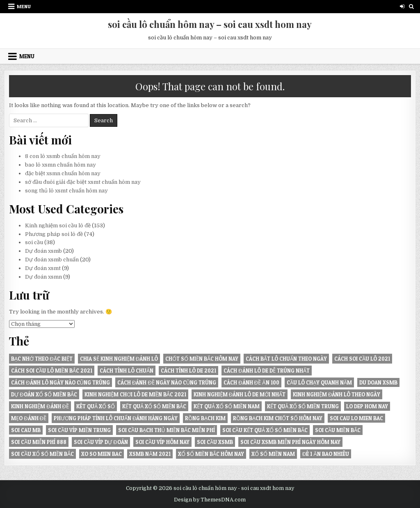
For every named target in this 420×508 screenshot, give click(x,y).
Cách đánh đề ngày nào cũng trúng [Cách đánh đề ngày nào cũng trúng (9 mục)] (167, 382)
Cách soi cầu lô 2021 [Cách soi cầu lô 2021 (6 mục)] (362, 359)
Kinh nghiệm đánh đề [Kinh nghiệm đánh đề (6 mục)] (40, 406)
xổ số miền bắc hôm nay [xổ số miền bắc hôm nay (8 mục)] (211, 454)
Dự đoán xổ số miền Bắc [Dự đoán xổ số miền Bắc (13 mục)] (44, 394)
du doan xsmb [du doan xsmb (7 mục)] (378, 382)
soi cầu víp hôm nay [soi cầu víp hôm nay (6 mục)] (162, 442)
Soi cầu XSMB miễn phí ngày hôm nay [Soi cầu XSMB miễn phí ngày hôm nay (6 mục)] (290, 442)
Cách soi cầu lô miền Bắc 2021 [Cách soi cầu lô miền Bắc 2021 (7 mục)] (52, 371)
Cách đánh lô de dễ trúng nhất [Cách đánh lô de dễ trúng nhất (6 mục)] (266, 371)
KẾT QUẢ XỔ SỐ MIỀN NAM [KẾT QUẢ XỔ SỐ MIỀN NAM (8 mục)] (227, 406)
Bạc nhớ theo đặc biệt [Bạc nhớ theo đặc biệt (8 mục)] (42, 359)
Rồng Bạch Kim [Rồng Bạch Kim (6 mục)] (205, 418)
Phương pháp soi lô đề (54, 234)
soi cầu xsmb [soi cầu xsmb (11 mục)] (215, 442)
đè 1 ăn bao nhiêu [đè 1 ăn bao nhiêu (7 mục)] (326, 454)
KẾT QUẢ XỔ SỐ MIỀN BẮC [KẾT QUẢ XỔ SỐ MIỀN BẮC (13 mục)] (154, 406)
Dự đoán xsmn (43, 277)
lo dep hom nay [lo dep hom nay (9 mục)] (367, 406)
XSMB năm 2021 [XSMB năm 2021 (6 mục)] (150, 454)
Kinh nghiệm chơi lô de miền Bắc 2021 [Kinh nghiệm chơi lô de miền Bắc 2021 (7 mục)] (135, 394)
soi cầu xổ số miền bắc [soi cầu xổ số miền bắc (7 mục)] (42, 454)
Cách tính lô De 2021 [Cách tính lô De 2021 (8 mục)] (188, 371)
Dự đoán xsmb (43, 251)
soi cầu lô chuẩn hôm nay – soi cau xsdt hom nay (210, 24)
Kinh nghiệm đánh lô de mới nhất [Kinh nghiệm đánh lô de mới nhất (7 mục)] (240, 394)
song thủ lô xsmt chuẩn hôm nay (66, 191)
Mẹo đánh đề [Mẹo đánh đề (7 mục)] (29, 418)
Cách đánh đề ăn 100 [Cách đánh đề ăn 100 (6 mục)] (251, 382)
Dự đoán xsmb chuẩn (52, 260)
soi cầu (34, 242)
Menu (24, 6)
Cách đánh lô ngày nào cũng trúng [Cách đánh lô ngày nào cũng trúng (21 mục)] (60, 382)
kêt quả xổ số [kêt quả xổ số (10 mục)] (96, 406)
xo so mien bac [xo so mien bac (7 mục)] (102, 454)
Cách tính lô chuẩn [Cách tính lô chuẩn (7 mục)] (127, 371)
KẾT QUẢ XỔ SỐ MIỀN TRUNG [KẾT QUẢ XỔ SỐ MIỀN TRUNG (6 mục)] (303, 406)
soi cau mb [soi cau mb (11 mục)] (26, 430)
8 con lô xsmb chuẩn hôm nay (63, 156)
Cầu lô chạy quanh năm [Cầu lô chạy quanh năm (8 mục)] (320, 382)
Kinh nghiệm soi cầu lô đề (58, 225)
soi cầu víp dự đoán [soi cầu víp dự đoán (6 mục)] (101, 442)
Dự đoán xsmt (43, 268)
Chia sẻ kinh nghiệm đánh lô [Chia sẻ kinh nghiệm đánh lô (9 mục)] (119, 359)
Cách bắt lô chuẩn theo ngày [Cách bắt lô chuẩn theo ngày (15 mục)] (286, 359)
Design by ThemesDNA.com (210, 500)
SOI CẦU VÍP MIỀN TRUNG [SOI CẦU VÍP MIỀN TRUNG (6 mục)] (79, 430)
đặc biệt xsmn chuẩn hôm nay (63, 173)
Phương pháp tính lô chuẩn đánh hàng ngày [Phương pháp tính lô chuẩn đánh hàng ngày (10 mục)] (116, 418)
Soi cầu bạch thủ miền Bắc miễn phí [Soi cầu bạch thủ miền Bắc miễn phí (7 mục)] (167, 430)
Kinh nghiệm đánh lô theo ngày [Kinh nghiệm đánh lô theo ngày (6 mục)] (337, 394)
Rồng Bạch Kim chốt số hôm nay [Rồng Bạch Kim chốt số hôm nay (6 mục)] (278, 418)
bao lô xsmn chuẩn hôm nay (60, 165)
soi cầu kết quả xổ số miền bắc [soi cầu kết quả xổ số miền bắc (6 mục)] (265, 430)
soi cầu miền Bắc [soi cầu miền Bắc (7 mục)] (338, 430)
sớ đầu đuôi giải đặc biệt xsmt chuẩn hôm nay (83, 182)
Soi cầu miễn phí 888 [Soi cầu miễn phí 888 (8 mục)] (39, 442)
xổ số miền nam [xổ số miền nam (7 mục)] (273, 454)
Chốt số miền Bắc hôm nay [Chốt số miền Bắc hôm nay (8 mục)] (202, 359)
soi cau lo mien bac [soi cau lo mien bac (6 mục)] (356, 418)
